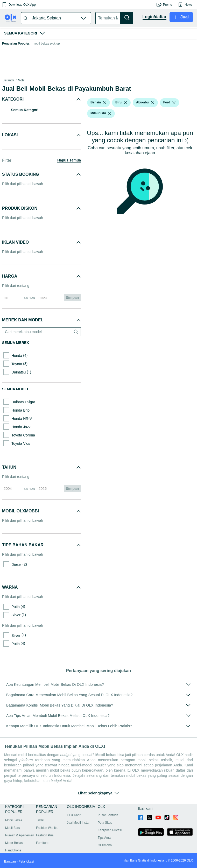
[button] (19, 5)
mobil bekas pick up (46, 44)
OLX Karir (74, 815)
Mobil (22, 80)
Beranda (8, 80)
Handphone (13, 850)
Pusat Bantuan (108, 815)
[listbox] (105, 103)
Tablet (40, 820)
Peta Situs (105, 823)
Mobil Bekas (14, 820)
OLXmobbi (105, 845)
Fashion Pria (45, 835)
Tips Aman (105, 838)
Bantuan (10, 862)
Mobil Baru (13, 828)
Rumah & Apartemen (20, 835)
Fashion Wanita (47, 828)
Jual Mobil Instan (79, 823)
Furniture (42, 843)
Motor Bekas (14, 843)
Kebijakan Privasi (110, 830)
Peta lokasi (26, 862)
